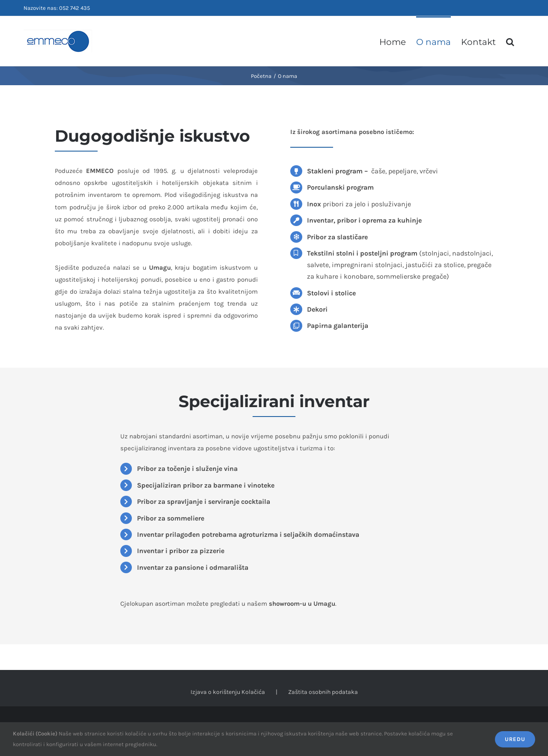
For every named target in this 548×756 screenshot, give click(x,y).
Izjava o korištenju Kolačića (228, 692)
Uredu (515, 739)
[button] (510, 41)
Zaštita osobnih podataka (323, 692)
